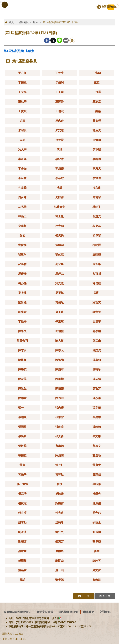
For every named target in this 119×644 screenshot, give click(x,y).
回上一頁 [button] (84, 596)
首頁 (11, 22)
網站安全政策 (45, 612)
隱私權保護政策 (68, 612)
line (59, 40)
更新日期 (7, 639)
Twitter (53, 40)
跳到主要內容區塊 (2, 2)
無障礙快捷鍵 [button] (109, 7)
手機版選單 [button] (5, 5)
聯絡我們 (89, 612)
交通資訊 (105, 612)
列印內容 (72, 40)
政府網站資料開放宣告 (18, 612)
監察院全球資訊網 (17, 8)
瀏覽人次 (7, 634)
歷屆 (36, 22)
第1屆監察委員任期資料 (19, 51)
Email (66, 40)
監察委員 (24, 22)
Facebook (47, 40)
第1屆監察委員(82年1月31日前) (60, 22)
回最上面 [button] (105, 596)
